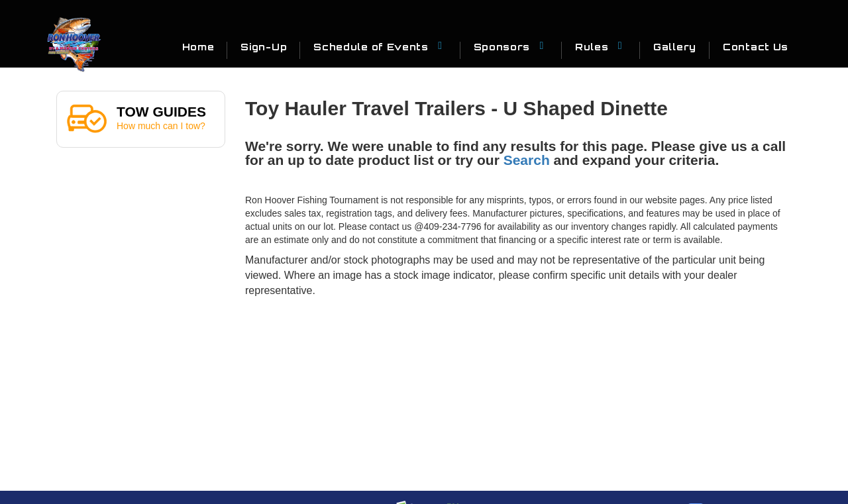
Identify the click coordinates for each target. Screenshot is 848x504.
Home (198, 47)
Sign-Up (264, 47)
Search (527, 160)
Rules (601, 46)
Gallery (675, 47)
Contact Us (756, 47)
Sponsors (511, 46)
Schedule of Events (380, 46)
